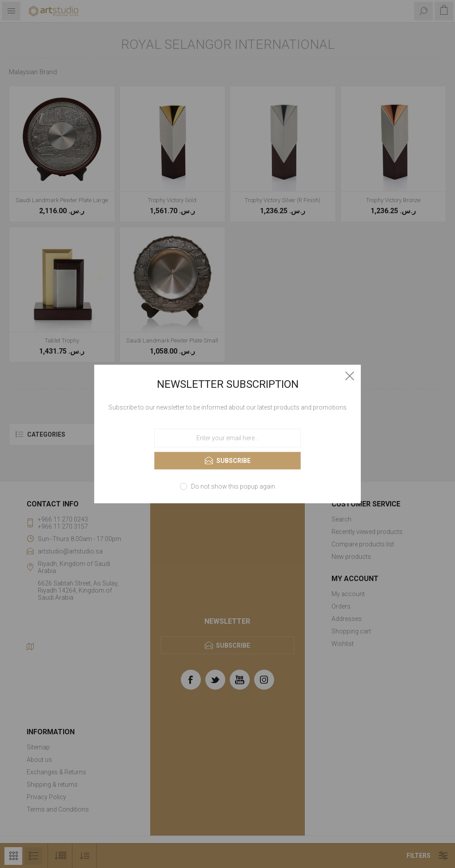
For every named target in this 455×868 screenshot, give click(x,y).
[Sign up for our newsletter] (227, 438)
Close (350, 376)
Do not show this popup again (233, 486)
